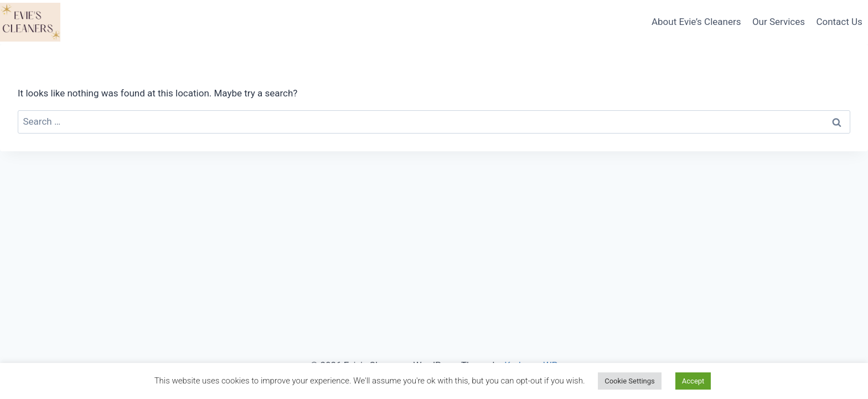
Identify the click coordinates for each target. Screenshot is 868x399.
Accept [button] (693, 381)
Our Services (779, 22)
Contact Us (839, 22)
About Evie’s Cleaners (696, 22)
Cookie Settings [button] (630, 381)
